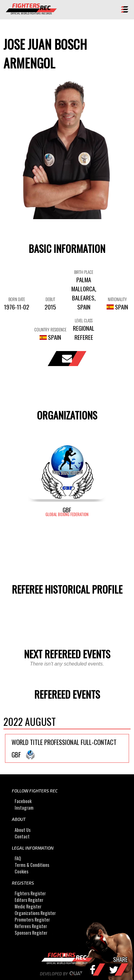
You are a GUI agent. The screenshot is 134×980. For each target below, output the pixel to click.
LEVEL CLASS (84, 320)
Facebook (23, 801)
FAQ (18, 858)
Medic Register (28, 906)
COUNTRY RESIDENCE (50, 329)
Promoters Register (32, 920)
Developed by (67, 974)
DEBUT (50, 299)
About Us (23, 830)
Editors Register (29, 900)
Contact (22, 836)
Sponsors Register (31, 933)
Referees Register (31, 926)
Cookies (22, 871)
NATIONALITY (117, 299)
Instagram (24, 808)
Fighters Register (30, 893)
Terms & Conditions (32, 865)
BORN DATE (17, 299)
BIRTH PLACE (84, 272)
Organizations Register (35, 913)
